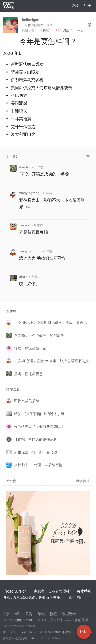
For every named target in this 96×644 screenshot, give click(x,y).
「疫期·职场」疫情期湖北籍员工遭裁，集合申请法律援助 (52, 323)
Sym (34, 638)
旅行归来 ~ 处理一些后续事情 (38, 465)
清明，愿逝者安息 (28, 374)
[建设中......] (79, 597)
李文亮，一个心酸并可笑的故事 (39, 335)
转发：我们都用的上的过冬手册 (39, 414)
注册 (87, 6)
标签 (53, 614)
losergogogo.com (18, 620)
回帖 (44, 30)
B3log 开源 (60, 632)
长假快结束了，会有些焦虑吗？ (39, 427)
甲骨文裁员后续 (27, 401)
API (17, 614)
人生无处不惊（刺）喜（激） (37, 452)
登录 (75, 6)
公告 (29, 614)
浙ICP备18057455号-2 (19, 632)
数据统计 (69, 614)
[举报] (90, 25)
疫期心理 (28, 30)
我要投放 (83, 481)
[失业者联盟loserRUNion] (72, 597)
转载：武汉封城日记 (30, 348)
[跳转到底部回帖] (88, 157)
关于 (6, 614)
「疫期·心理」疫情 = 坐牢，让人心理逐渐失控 (51, 361)
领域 (41, 614)
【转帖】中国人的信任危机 (36, 439)
